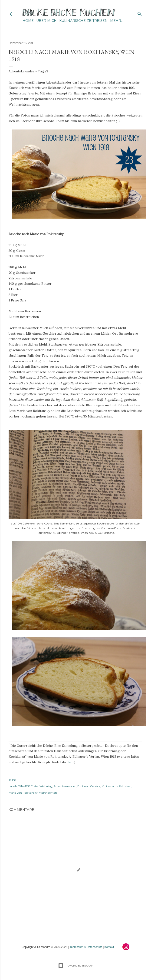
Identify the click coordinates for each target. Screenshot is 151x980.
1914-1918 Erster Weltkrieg (35, 786)
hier (71, 762)
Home (28, 21)
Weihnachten (48, 793)
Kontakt (109, 947)
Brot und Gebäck (89, 786)
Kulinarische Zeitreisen (83, 21)
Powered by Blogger (75, 966)
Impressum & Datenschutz (86, 947)
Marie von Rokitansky (23, 793)
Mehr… (117, 21)
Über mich (46, 21)
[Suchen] (140, 13)
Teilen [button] (12, 780)
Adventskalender (65, 786)
